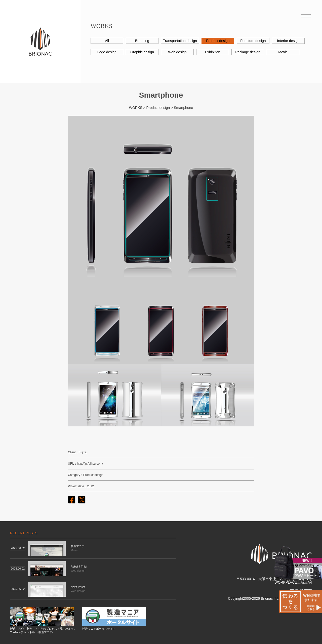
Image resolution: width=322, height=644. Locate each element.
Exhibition (213, 52)
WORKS (136, 108)
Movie (283, 52)
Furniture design (253, 41)
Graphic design (142, 52)
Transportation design (180, 41)
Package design (248, 52)
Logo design (107, 52)
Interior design (288, 41)
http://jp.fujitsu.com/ (90, 464)
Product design (218, 41)
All (107, 41)
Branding (142, 41)
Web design (177, 52)
